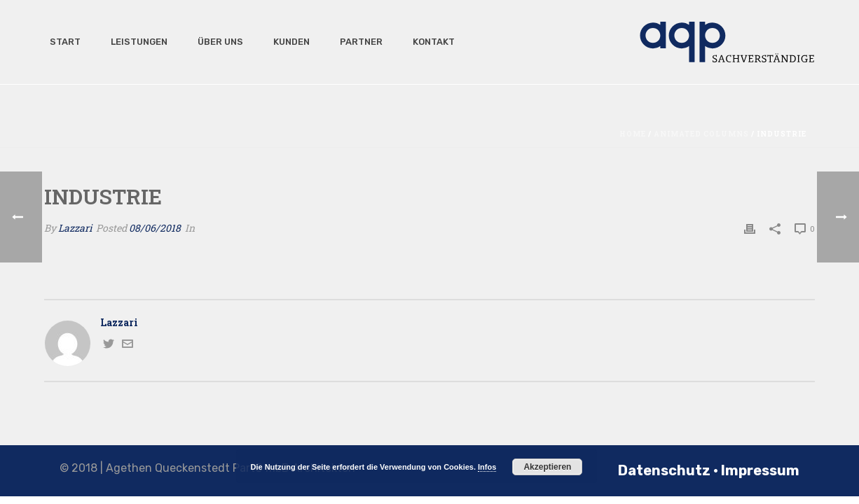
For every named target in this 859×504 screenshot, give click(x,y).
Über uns (216, 42)
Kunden (287, 42)
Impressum (760, 470)
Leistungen (135, 42)
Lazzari (75, 228)
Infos (487, 467)
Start (61, 42)
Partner (357, 42)
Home (633, 134)
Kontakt (429, 42)
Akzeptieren (547, 467)
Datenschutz (664, 470)
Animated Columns (701, 134)
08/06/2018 (155, 228)
